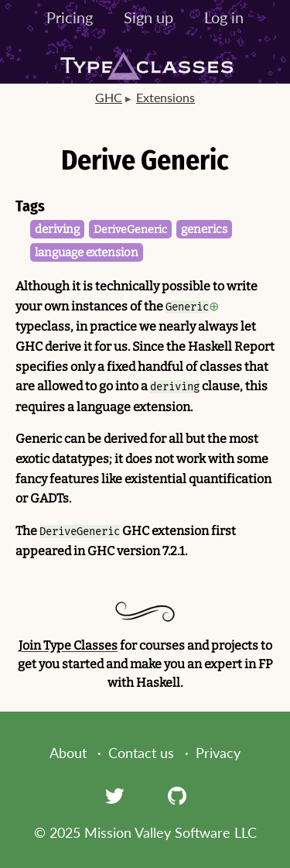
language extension (87, 252)
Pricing (70, 17)
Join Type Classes (68, 645)
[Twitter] (114, 795)
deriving (57, 229)
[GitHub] (177, 795)
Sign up (148, 17)
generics (204, 229)
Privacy (218, 753)
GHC (109, 97)
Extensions (165, 97)
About (68, 753)
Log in (224, 17)
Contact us (141, 753)
